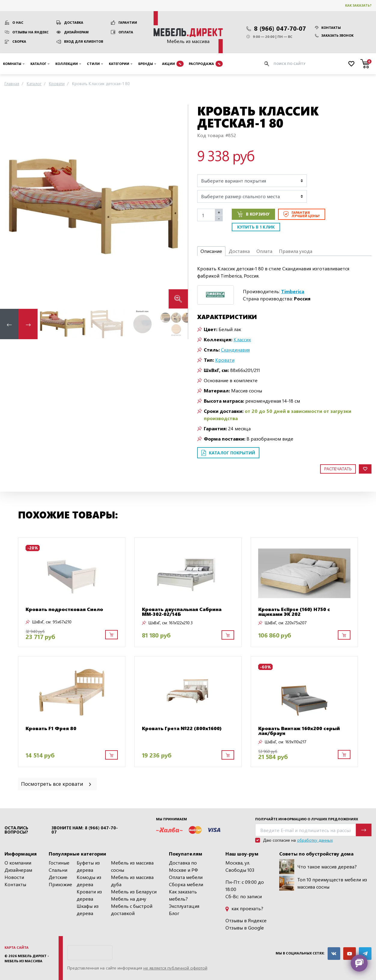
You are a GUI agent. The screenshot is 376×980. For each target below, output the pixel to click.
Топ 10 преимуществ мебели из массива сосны (323, 883)
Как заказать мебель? (183, 895)
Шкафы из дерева (88, 909)
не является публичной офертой (175, 968)
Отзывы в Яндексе (246, 920)
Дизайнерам (76, 32)
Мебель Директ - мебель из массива (27, 958)
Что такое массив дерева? (318, 867)
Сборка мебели (186, 884)
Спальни (58, 870)
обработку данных (315, 840)
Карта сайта (17, 947)
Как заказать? (358, 5)
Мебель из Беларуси (134, 891)
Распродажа (206, 64)
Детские (58, 877)
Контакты (328, 28)
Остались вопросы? (16, 830)
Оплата (126, 32)
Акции (173, 64)
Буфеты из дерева (88, 866)
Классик (242, 339)
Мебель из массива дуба (132, 881)
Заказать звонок (334, 35)
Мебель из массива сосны (132, 866)
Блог (174, 913)
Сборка (19, 41)
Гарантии (128, 22)
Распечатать (338, 469)
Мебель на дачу (129, 899)
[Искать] (267, 64)
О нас (18, 22)
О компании (18, 863)
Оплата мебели (186, 877)
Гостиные (59, 863)
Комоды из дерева (89, 881)
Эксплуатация (184, 906)
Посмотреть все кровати (57, 783)
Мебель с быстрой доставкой (132, 909)
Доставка (74, 22)
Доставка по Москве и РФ (183, 866)
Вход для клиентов (84, 41)
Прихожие (60, 884)
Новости (14, 877)
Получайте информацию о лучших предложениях (307, 819)
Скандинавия (235, 350)
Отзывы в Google (245, 928)
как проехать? (244, 908)
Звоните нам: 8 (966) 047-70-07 (85, 830)
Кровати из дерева (89, 895)
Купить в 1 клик (256, 227)
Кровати (225, 360)
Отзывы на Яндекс (31, 32)
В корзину (253, 214)
